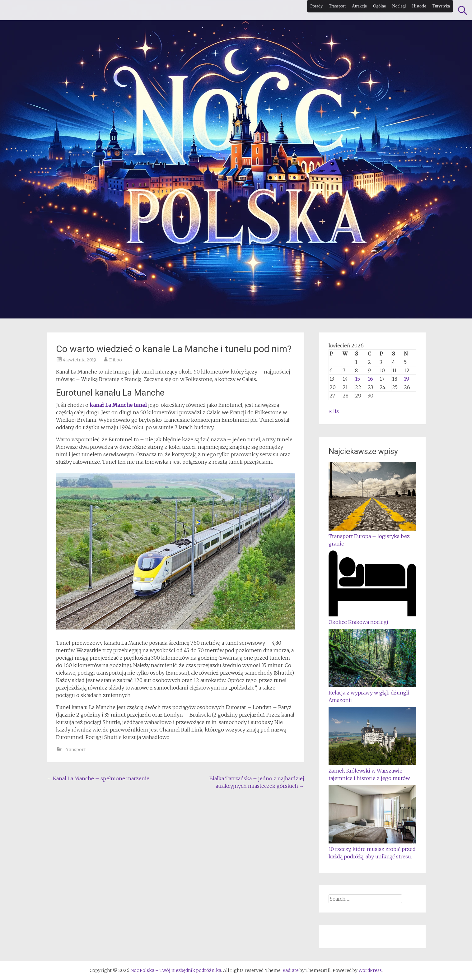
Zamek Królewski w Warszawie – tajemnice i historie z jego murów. (372, 771)
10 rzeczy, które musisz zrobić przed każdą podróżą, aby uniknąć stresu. (372, 849)
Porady (316, 6)
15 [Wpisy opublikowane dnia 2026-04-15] (358, 379)
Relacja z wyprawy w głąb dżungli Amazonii (372, 693)
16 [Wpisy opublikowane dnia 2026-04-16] (370, 379)
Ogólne (379, 6)
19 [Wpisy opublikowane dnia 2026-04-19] (407, 379)
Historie (419, 6)
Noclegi (399, 6)
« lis (334, 411)
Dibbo (116, 360)
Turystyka (441, 6)
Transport (337, 6)
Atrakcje (359, 6)
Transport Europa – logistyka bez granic (372, 536)
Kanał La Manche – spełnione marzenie (98, 778)
